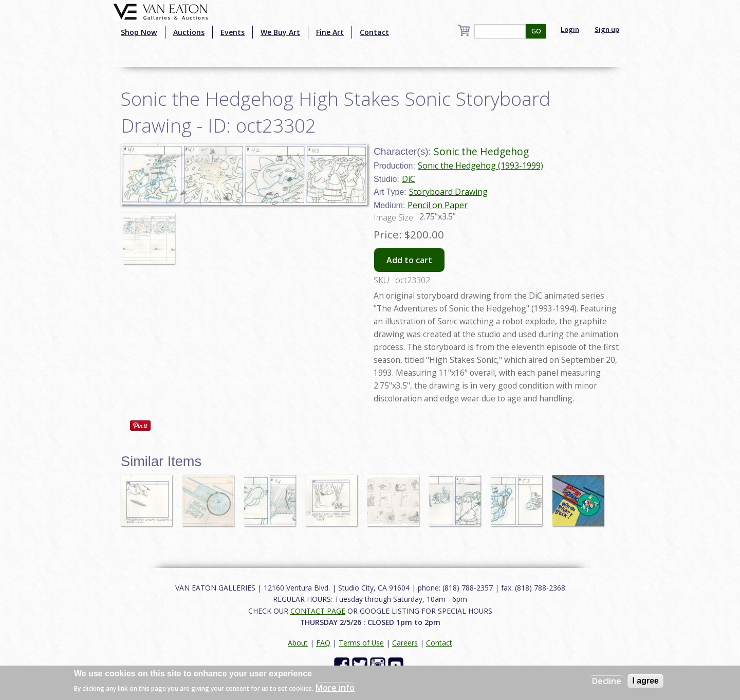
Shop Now (139, 32)
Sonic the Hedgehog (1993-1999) (480, 165)
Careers (405, 643)
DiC (409, 179)
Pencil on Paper (438, 205)
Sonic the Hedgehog (481, 151)
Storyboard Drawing (448, 192)
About (298, 643)
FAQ (323, 643)
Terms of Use (361, 643)
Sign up (607, 29)
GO (536, 31)
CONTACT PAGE (318, 611)
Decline (607, 681)
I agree (645, 681)
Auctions (189, 32)
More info (335, 688)
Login (570, 29)
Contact (374, 32)
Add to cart (409, 260)
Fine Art (330, 32)
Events (233, 32)
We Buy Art (280, 32)
